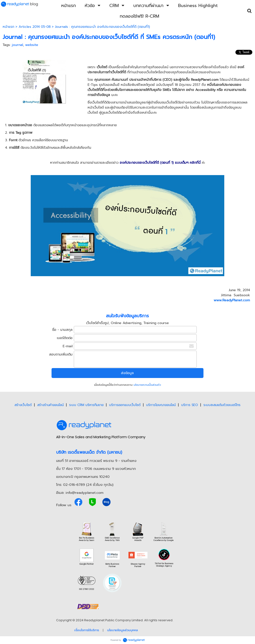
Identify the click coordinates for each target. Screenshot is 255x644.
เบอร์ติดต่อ (65, 338)
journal (17, 45)
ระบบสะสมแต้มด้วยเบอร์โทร (222, 405)
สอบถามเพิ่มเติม (61, 354)
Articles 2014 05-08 (35, 27)
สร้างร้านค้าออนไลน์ (50, 405)
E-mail (68, 346)
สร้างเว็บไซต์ (23, 405)
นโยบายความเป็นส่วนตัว (147, 385)
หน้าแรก (8, 27)
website (32, 45)
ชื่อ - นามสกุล (62, 330)
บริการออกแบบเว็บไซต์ (125, 405)
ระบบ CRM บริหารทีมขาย (86, 405)
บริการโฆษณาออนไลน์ (161, 405)
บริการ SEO (190, 405)
